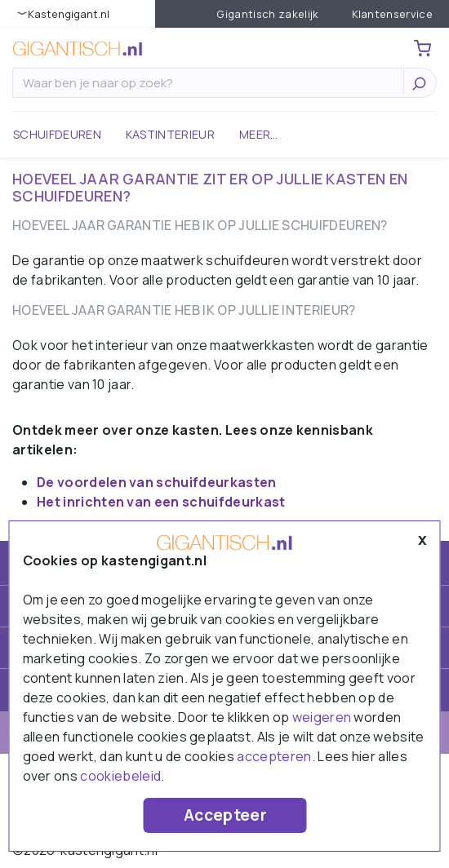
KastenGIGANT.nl (69, 14)
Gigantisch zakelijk (267, 14)
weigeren (322, 717)
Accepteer (225, 815)
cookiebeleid (120, 776)
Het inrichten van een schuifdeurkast (161, 502)
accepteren (274, 756)
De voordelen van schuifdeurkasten (157, 482)
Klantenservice (392, 14)
